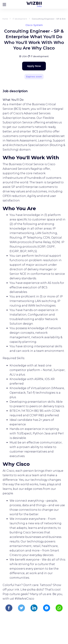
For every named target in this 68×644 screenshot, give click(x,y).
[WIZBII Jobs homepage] (34, 4)
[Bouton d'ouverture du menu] (4, 4)
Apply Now (34, 66)
